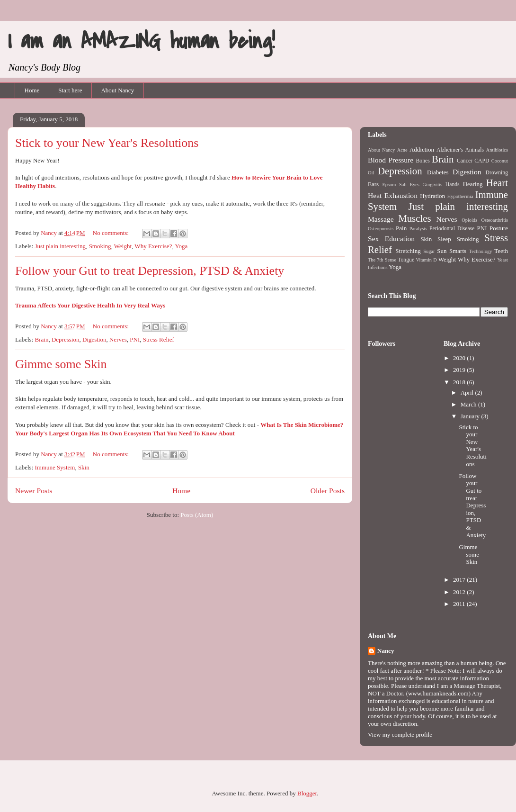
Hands (453, 185)
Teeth (501, 251)
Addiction (422, 149)
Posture (499, 228)
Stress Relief (159, 339)
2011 (460, 604)
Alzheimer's (450, 150)
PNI (135, 339)
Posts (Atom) (197, 515)
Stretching (408, 251)
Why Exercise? (153, 246)
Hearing (473, 184)
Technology (481, 251)
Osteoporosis (381, 229)
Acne (402, 150)
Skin (84, 467)
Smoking (100, 246)
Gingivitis (433, 185)
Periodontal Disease (452, 229)
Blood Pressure (391, 160)
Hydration (432, 196)
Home (32, 90)
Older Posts (328, 491)
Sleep (444, 239)
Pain (401, 228)
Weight (123, 246)
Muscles (414, 218)
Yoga (181, 246)
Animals (475, 150)
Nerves (118, 339)
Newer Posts (34, 491)
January (471, 416)
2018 (460, 382)
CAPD (482, 161)
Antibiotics (497, 150)
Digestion (94, 339)
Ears (373, 184)
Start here (70, 90)
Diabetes (438, 172)
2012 (460, 592)
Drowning (497, 173)
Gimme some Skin (61, 364)
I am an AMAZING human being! (141, 41)
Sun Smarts (452, 251)
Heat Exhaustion (393, 195)
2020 (460, 358)
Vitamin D (427, 260)
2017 (460, 580)
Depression (66, 339)
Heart (497, 183)
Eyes (415, 185)
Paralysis (418, 229)
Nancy (386, 651)
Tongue (406, 260)
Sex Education (391, 239)
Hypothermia (460, 196)
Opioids (469, 220)
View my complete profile (400, 735)
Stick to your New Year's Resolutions (107, 143)
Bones (423, 161)
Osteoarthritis (494, 220)
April (468, 392)
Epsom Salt (394, 185)
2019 (460, 370)
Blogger (307, 793)
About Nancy (117, 90)
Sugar (429, 251)
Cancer (465, 161)
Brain (42, 339)
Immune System (55, 467)
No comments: (111, 233)
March (469, 404)
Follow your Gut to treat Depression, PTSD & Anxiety (150, 271)
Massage (381, 219)
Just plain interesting (61, 246)
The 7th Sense (382, 260)
